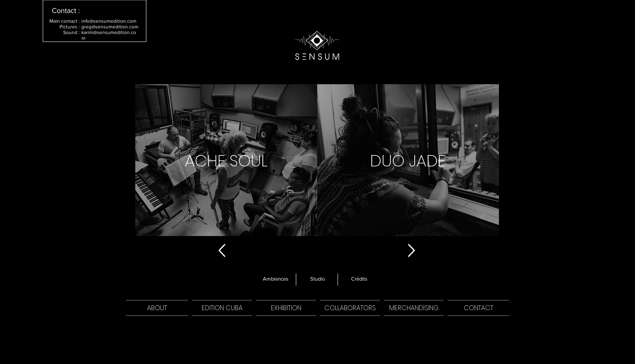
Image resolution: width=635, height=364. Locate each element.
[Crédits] (359, 279)
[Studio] (317, 279)
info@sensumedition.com (109, 21)
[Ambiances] (276, 279)
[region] (226, 160)
